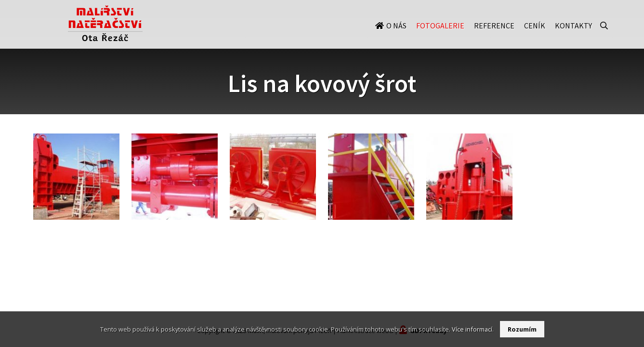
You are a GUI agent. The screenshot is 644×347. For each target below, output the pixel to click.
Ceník (535, 35)
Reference (494, 35)
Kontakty (573, 35)
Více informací (472, 329)
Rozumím (522, 329)
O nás (396, 35)
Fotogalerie (440, 35)
